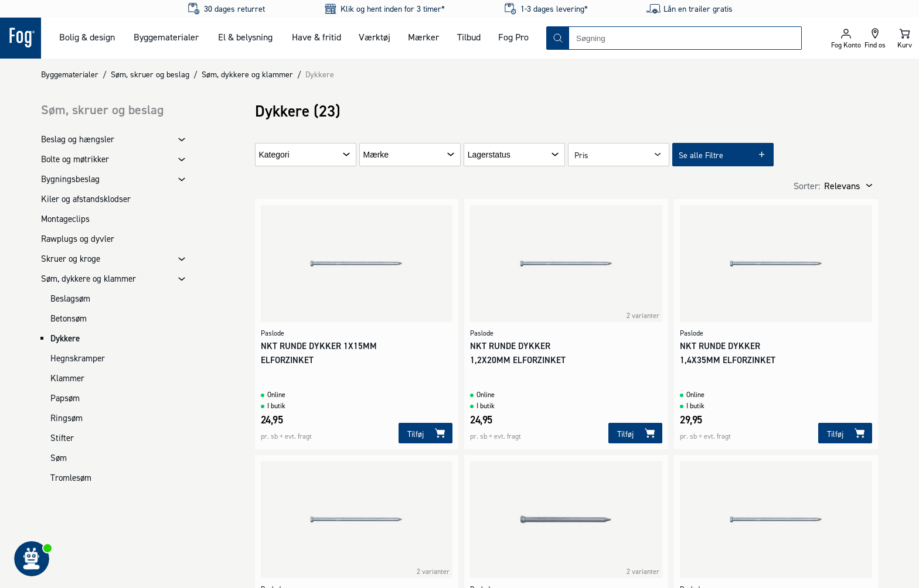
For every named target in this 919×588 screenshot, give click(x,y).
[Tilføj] (426, 433)
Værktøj (375, 37)
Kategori (274, 155)
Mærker (423, 37)
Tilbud (469, 37)
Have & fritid (316, 37)
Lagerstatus (489, 155)
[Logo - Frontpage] (21, 38)
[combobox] (685, 38)
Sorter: (807, 186)
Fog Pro (513, 37)
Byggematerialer (166, 37)
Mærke (376, 155)
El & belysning (245, 37)
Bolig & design (87, 37)
